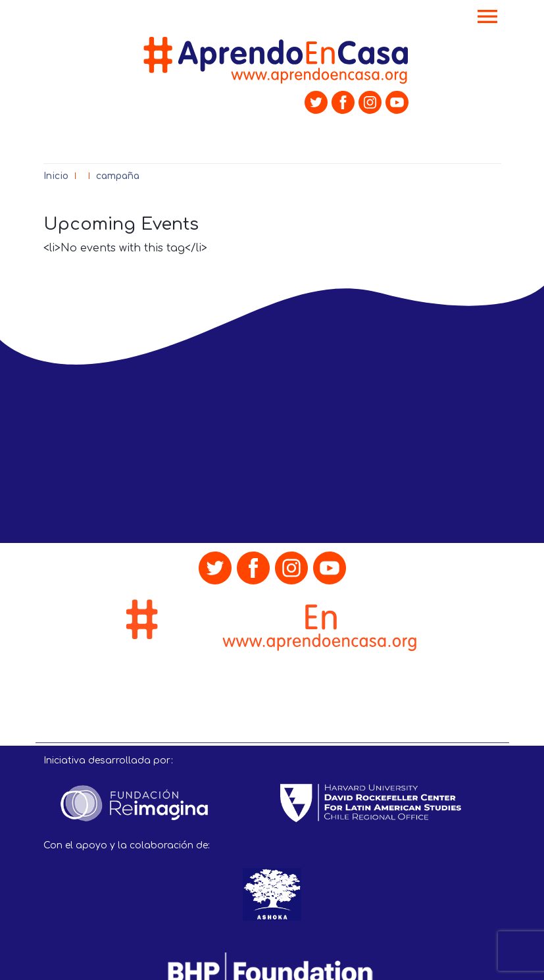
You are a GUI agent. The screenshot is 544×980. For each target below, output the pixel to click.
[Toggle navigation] (487, 18)
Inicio (56, 176)
